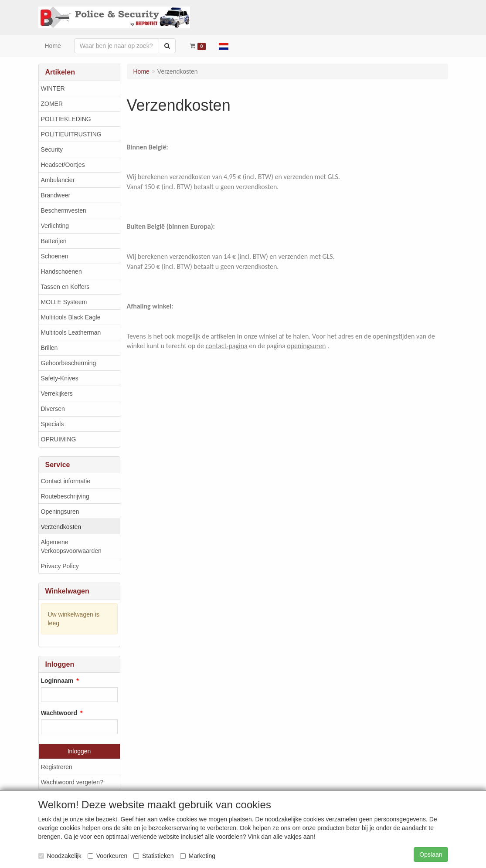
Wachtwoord (59, 713)
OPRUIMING (59, 439)
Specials (53, 424)
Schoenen (55, 256)
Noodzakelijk (60, 856)
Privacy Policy (60, 566)
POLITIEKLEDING (66, 119)
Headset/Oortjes (63, 165)
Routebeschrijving (65, 496)
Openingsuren (60, 512)
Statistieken (153, 856)
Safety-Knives (60, 378)
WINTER (53, 88)
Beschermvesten (64, 210)
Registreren (57, 767)
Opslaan (431, 854)
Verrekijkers (57, 393)
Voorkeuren (108, 856)
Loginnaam (57, 681)
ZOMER (52, 104)
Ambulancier (58, 180)
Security (52, 149)
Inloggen (79, 751)
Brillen (49, 348)
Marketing (198, 856)
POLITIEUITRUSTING (71, 134)
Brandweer (56, 195)
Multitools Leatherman (71, 332)
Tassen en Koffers (65, 287)
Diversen (53, 409)
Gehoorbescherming (69, 363)
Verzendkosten (61, 527)
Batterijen (54, 241)
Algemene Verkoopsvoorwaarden (71, 546)
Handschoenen (61, 271)
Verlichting (55, 226)
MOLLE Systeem (64, 302)
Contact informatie (66, 481)
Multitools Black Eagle (71, 317)
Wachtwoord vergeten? (72, 782)
